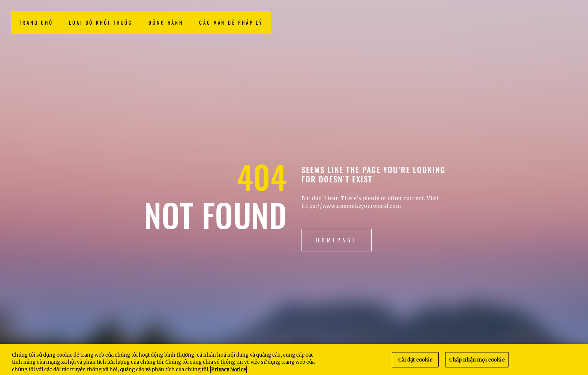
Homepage (337, 240)
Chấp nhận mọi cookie (477, 362)
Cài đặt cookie (415, 362)
